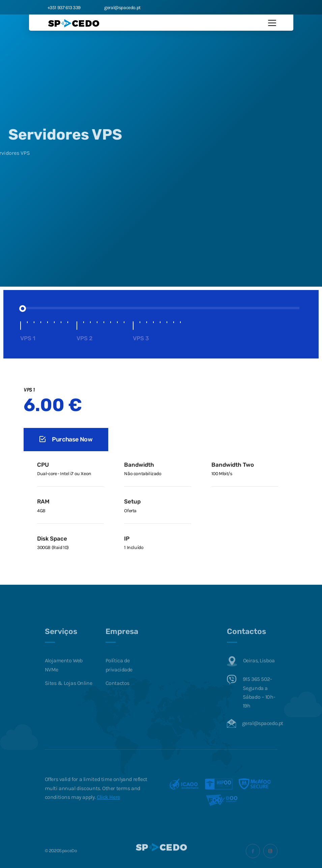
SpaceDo (68, 862)
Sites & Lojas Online (69, 694)
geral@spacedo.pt (121, 8)
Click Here (108, 808)
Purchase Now (66, 439)
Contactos (118, 694)
